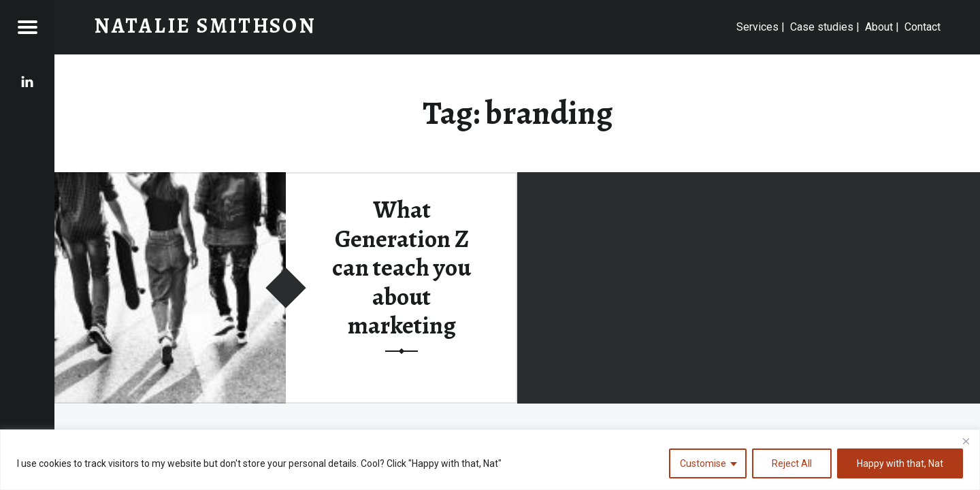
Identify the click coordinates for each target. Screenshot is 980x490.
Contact (922, 27)
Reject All (792, 463)
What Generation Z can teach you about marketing (402, 268)
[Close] (966, 441)
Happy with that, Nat (900, 463)
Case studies (822, 27)
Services (757, 27)
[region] (490, 460)
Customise (703, 463)
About (879, 27)
